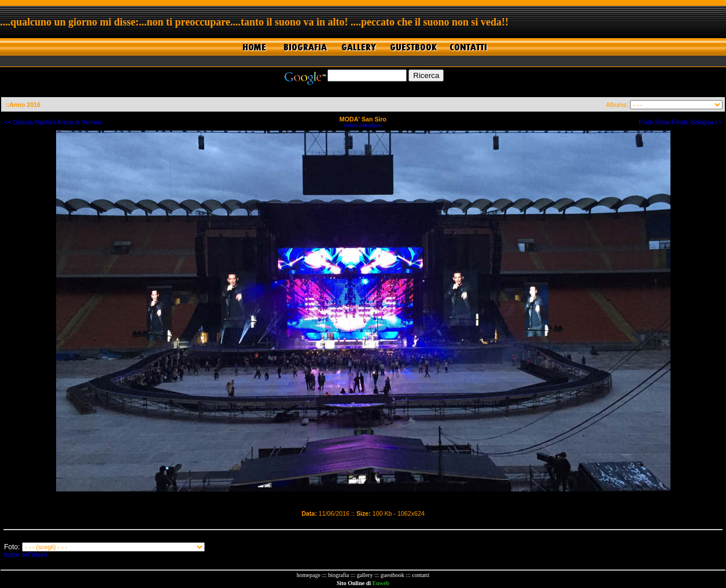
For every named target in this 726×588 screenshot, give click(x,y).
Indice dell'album (363, 125)
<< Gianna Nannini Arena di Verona (53, 122)
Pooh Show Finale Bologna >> (680, 122)
